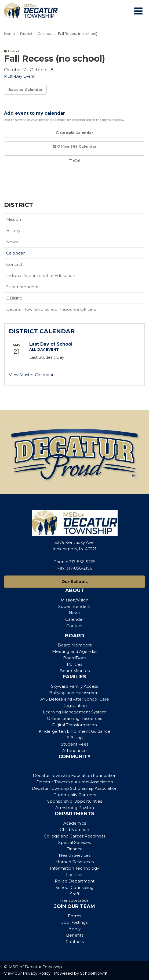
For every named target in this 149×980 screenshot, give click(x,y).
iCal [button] (74, 160)
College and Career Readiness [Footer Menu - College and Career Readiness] (74, 836)
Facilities (75, 875)
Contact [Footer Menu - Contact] (74, 626)
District (26, 33)
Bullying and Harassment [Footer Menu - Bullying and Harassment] (75, 693)
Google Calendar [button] (74, 133)
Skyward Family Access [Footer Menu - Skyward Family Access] (74, 686)
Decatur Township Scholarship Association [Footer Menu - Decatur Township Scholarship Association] (75, 788)
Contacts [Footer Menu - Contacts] (75, 942)
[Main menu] (138, 11)
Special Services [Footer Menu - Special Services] (74, 842)
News (12, 242)
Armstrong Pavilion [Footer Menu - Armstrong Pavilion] (75, 808)
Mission (14, 219)
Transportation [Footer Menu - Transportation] (74, 900)
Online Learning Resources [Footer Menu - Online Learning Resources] (74, 718)
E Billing (14, 298)
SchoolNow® (94, 973)
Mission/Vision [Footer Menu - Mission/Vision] (74, 600)
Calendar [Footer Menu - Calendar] (74, 619)
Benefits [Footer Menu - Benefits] (75, 935)
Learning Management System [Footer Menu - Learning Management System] (75, 712)
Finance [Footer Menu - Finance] (74, 849)
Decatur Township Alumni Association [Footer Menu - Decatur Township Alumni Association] (75, 782)
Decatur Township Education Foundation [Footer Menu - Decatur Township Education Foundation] (75, 775)
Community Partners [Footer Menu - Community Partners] (75, 795)
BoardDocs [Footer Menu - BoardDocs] (75, 658)
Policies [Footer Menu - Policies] (74, 664)
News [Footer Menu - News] (74, 613)
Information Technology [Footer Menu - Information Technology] (74, 868)
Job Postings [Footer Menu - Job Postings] (74, 922)
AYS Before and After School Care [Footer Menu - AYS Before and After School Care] (75, 699)
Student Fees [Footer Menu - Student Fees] (75, 744)
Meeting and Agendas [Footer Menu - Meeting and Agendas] (75, 651)
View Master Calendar (31, 375)
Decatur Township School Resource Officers (51, 309)
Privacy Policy (37, 973)
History (13, 231)
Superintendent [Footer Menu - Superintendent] (74, 606)
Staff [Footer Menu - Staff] (75, 894)
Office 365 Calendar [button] (75, 146)
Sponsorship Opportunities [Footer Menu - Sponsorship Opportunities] (75, 801)
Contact (14, 264)
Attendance (74, 751)
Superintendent (22, 287)
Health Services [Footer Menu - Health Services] (75, 855)
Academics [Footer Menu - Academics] (75, 823)
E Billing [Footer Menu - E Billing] (75, 738)
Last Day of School (51, 344)
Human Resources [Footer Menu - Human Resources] (75, 862)
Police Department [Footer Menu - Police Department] (75, 881)
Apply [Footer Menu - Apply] (74, 929)
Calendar (46, 33)
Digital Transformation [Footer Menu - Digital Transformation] (74, 725)
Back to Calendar (25, 89)
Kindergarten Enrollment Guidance (74, 731)
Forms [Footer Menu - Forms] (74, 916)
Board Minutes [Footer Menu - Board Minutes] (75, 671)
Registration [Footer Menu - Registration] (75, 706)
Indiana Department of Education (49, 277)
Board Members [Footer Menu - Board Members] (75, 645)
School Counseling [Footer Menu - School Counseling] (74, 887)
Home (10, 33)
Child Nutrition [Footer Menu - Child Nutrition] (74, 830)
